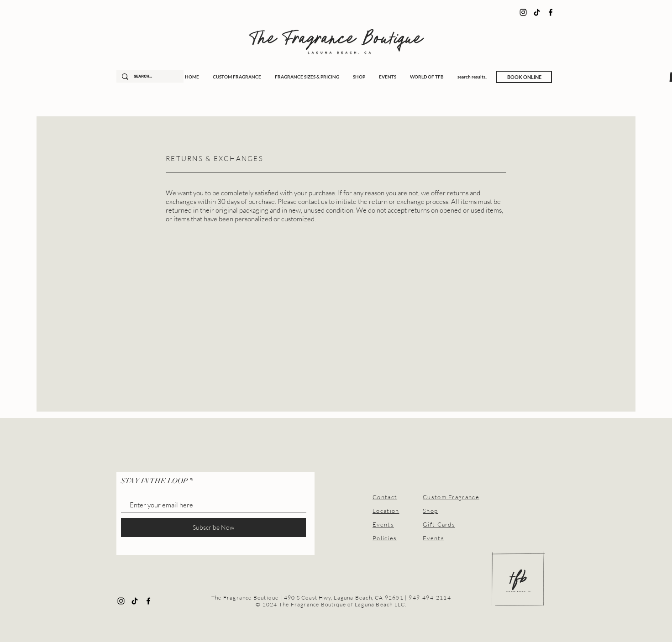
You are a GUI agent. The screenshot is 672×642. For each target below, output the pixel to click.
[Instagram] (523, 12)
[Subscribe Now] (213, 527)
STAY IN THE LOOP (154, 481)
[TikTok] (537, 12)
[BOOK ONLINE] (524, 77)
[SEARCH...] (149, 76)
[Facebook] (551, 12)
